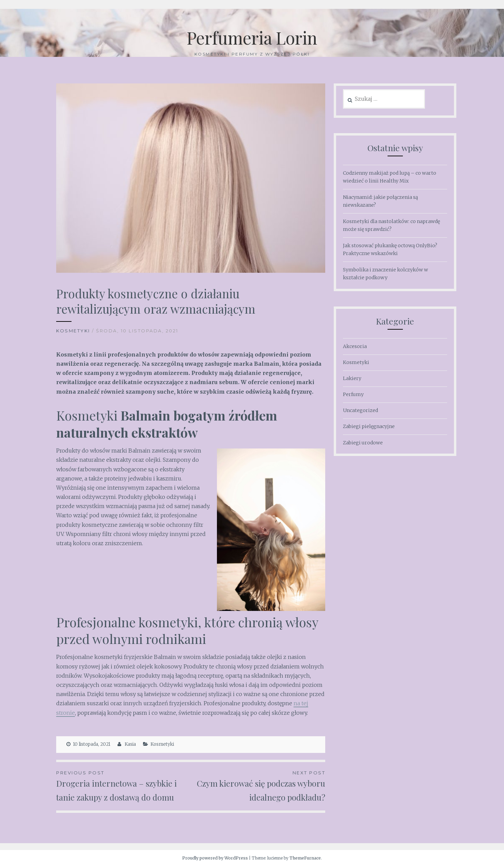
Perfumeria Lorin (252, 38)
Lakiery (352, 378)
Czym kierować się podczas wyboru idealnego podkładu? (258, 786)
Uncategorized (360, 410)
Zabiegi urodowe (363, 443)
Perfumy (353, 394)
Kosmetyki (73, 331)
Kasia (130, 744)
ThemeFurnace (305, 858)
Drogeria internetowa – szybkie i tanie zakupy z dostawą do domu (123, 786)
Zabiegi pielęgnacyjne (369, 426)
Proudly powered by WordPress (215, 858)
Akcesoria (355, 346)
